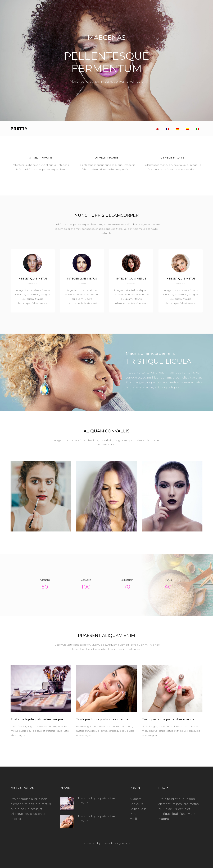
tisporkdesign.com (116, 843)
